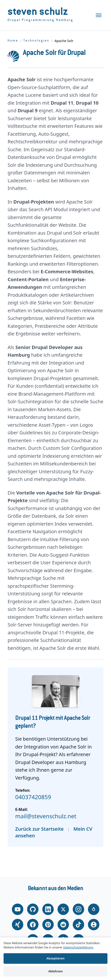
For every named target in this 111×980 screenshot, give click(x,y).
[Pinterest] (48, 925)
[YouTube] (18, 909)
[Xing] (18, 925)
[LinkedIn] (48, 909)
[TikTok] (78, 925)
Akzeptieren (55, 958)
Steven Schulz (38, 13)
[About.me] (94, 925)
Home (13, 41)
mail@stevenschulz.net (46, 816)
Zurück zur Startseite (39, 829)
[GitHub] (33, 909)
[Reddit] (63, 925)
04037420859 (33, 797)
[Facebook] (33, 925)
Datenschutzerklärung (78, 947)
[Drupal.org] (94, 909)
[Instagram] (78, 909)
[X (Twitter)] (63, 909)
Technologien (36, 41)
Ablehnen (55, 971)
